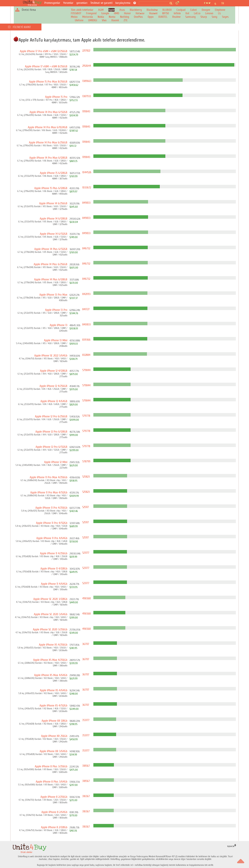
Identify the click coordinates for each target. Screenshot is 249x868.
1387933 (87, 96)
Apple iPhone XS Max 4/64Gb (51, 675)
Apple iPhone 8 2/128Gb (54, 827)
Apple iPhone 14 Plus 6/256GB (50, 264)
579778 (86, 416)
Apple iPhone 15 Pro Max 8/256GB (48, 82)
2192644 (87, 66)
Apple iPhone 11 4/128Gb (54, 569)
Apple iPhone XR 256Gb (54, 736)
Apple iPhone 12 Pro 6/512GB (51, 447)
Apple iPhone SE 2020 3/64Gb (51, 614)
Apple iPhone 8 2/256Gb (54, 797)
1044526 (87, 172)
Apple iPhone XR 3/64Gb (54, 751)
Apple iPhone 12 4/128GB (54, 371)
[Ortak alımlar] (33, 3)
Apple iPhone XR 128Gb (54, 721)
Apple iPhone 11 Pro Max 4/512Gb (49, 492)
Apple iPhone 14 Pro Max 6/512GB (48, 112)
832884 (86, 355)
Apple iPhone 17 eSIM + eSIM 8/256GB (46, 66)
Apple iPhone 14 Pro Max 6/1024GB (48, 127)
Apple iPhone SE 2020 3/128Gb (50, 599)
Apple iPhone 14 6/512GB (54, 234)
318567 (86, 766)
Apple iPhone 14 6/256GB (53, 203)
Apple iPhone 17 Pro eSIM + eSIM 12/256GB (44, 51)
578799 (86, 461)
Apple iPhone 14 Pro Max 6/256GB (48, 143)
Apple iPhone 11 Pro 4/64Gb (52, 538)
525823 (86, 477)
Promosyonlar (52, 3)
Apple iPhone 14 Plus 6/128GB (51, 279)
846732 (86, 248)
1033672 (87, 188)
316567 (86, 796)
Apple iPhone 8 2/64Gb (54, 812)
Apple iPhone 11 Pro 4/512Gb (52, 523)
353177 (86, 720)
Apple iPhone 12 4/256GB (53, 386)
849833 (86, 203)
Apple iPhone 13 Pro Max (53, 295)
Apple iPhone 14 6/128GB (54, 219)
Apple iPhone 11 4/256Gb (54, 553)
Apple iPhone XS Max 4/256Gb (50, 660)
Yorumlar (68, 3)
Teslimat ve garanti (101, 3)
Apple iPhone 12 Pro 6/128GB (51, 432)
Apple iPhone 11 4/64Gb (54, 584)
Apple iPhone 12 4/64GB (54, 401)
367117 (86, 644)
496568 (86, 598)
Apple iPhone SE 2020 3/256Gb (50, 629)
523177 (86, 553)
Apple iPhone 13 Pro (56, 310)
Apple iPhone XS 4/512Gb (53, 706)
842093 (86, 294)
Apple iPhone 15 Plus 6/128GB (51, 188)
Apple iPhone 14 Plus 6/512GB (51, 249)
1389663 (87, 81)
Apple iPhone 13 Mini (56, 340)
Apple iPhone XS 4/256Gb (53, 645)
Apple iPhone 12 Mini (56, 462)
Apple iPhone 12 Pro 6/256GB (51, 416)
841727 (86, 309)
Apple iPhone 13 (59, 325)
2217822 (86, 51)
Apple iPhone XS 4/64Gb (54, 690)
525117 (86, 507)
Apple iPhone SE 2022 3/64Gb (51, 356)
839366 (86, 340)
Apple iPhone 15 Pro (56, 97)
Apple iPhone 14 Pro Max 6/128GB (48, 158)
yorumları (82, 3)
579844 (86, 370)
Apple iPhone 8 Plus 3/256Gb (51, 766)
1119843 (86, 111)
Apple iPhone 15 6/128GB (54, 173)
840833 (86, 324)
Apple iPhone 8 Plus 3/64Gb (52, 782)
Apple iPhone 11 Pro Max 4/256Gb (49, 477)
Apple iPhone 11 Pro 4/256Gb (51, 508)
